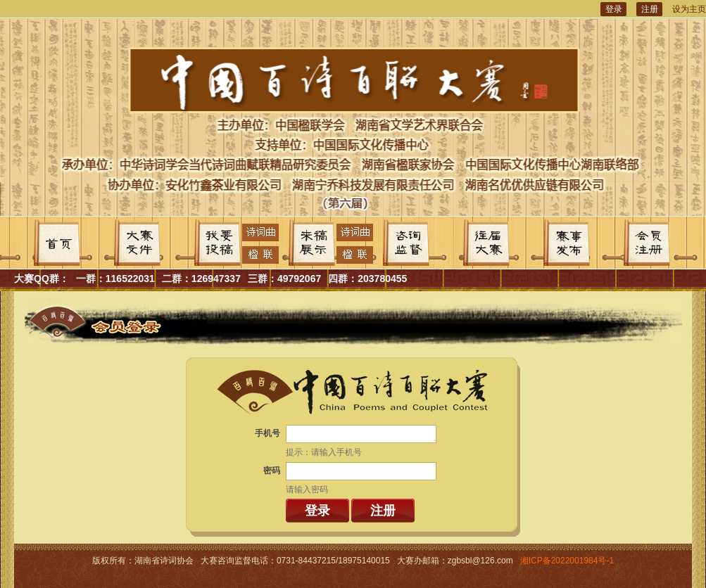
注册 (650, 9)
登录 (614, 9)
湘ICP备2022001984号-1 (567, 561)
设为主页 (689, 9)
